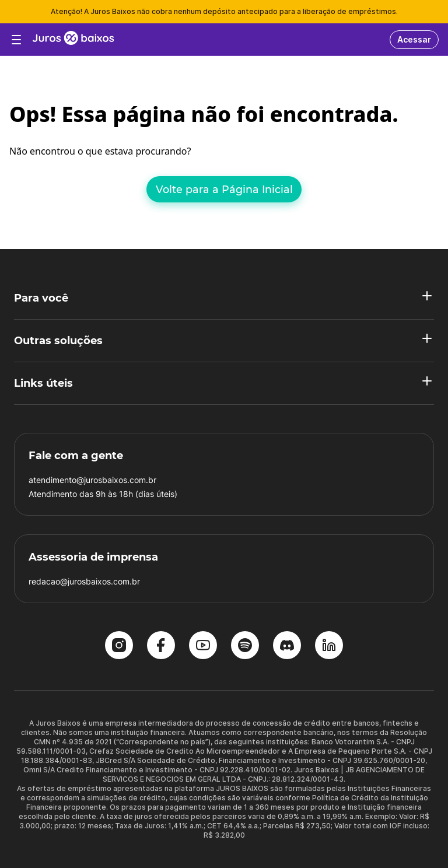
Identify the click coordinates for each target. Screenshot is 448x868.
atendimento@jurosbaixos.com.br (92, 480)
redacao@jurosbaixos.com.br (84, 581)
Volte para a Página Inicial (224, 189)
